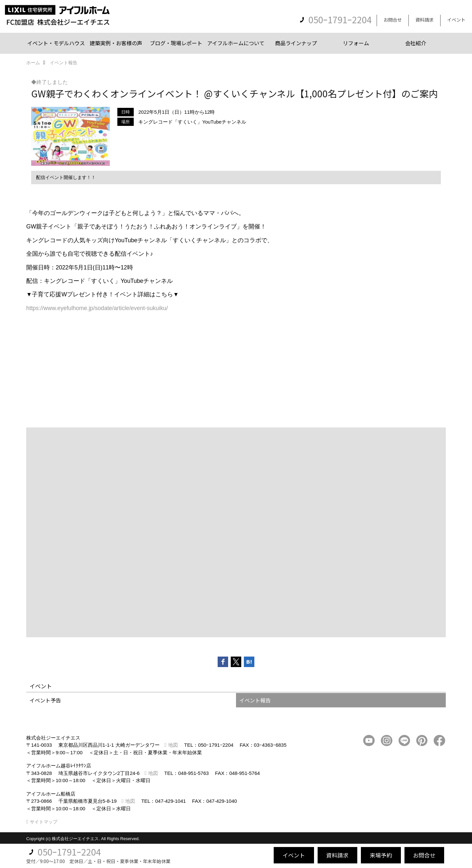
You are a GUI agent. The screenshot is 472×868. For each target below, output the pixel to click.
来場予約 (381, 855)
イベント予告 (45, 700)
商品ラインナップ (296, 43)
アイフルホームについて (236, 43)
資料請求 (424, 20)
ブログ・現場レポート (176, 43)
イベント (456, 20)
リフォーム (356, 43)
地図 (173, 745)
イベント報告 (255, 700)
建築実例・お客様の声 (116, 43)
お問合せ (393, 20)
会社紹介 (416, 43)
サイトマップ (44, 822)
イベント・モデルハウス (56, 43)
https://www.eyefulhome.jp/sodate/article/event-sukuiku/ (97, 308)
